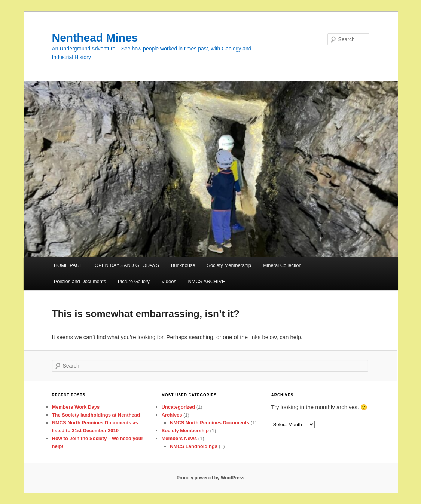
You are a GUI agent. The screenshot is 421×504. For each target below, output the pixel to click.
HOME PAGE (68, 265)
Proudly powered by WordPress (210, 478)
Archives (172, 415)
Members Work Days (76, 407)
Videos (169, 281)
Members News (179, 438)
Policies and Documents (80, 281)
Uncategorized (178, 407)
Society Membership (229, 265)
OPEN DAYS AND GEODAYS (127, 265)
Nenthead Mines (95, 38)
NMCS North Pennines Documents (210, 423)
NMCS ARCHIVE (206, 281)
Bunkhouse (183, 265)
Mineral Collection (282, 265)
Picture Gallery (134, 281)
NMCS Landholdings (194, 446)
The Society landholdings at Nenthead (96, 415)
